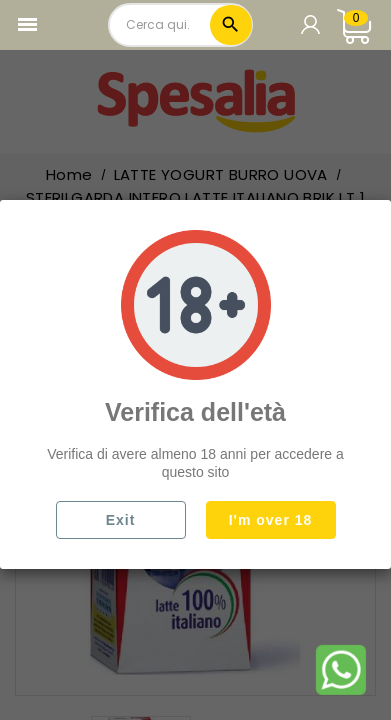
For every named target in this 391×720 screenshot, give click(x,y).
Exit (121, 520)
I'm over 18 (271, 520)
